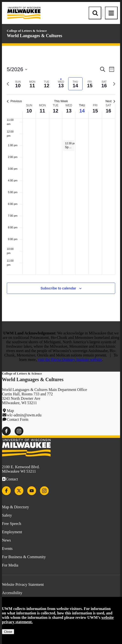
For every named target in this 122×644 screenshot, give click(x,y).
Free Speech (12, 524)
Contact (12, 479)
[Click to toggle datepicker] (17, 69)
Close (8, 632)
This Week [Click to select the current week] (61, 101)
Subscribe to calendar (58, 288)
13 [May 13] (69, 111)
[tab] (18, 84)
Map (10, 411)
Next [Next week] (110, 101)
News (6, 540)
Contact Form (18, 419)
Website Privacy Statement (23, 584)
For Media (10, 565)
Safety (7, 515)
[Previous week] (8, 84)
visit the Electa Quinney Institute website (70, 360)
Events (7, 549)
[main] (61, 183)
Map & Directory (15, 507)
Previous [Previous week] (14, 101)
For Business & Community (24, 557)
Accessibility (12, 593)
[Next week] (114, 84)
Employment (12, 532)
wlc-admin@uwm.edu (24, 415)
